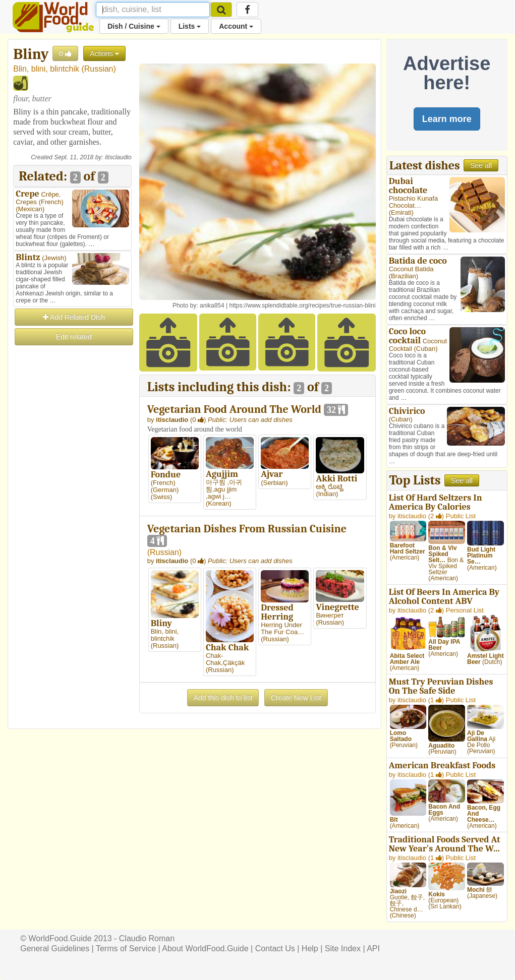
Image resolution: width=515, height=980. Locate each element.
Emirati (401, 212)
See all (481, 165)
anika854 (212, 305)
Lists (190, 26)
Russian (99, 69)
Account (236, 26)
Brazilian (404, 276)
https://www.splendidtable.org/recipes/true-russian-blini (302, 305)
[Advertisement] (72, 498)
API (373, 948)
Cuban (426, 349)
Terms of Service (126, 948)
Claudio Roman (147, 938)
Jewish (54, 258)
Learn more (447, 119)
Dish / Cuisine (134, 26)
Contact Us (275, 948)
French (51, 202)
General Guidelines (55, 948)
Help (310, 948)
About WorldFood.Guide (205, 948)
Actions (104, 53)
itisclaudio (118, 157)
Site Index (343, 948)
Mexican (30, 209)
